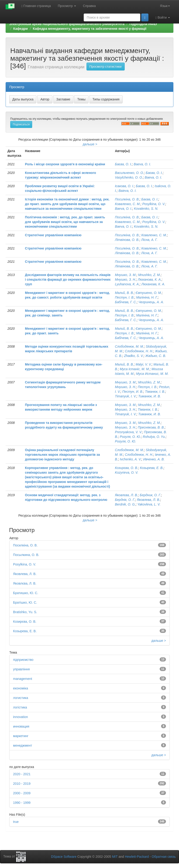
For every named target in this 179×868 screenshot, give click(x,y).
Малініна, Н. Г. (147, 297)
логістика (20, 707)
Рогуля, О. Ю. (130, 437)
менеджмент (23, 745)
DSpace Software (64, 857)
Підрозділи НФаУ (143, 24)
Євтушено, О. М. (149, 293)
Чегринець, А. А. (151, 302)
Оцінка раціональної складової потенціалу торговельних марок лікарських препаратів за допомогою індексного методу (62, 455)
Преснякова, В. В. (151, 427)
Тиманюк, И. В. (150, 396)
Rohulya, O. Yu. (154, 437)
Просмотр (67, 6)
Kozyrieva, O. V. (127, 472)
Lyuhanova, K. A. (127, 284)
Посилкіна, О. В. (127, 199)
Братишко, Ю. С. (26, 593)
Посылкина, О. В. (26, 555)
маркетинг (21, 736)
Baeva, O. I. (124, 209)
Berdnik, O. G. (125, 504)
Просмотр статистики (106, 67)
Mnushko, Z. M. (149, 275)
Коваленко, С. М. (128, 204)
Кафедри (21, 29)
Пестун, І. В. (125, 297)
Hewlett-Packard (137, 857)
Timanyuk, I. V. (126, 396)
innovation (21, 717)
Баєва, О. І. (123, 164)
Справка (89, 6)
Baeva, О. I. (142, 164)
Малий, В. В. (124, 293)
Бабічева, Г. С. (126, 302)
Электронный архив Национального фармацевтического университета (67, 24)
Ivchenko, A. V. (131, 459)
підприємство (23, 660)
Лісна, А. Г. (149, 240)
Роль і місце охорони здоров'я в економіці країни (65, 164)
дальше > (90, 144)
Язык (165, 6)
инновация (21, 726)
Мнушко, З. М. (126, 275)
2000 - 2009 (22, 793)
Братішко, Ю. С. (25, 602)
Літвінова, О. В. (127, 240)
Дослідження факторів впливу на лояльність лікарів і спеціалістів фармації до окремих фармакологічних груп (68, 279)
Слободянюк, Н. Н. (139, 351)
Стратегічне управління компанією (53, 235)
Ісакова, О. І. (124, 186)
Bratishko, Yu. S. (25, 612)
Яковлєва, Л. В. (126, 495)
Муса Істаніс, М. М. (135, 369)
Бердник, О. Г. (150, 495)
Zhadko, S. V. (134, 356)
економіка (21, 688)
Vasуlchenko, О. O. (129, 177)
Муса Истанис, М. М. (152, 374)
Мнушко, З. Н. (126, 279)
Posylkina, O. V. (154, 204)
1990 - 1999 (22, 803)
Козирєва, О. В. (126, 468)
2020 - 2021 (22, 774)
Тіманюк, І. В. (155, 392)
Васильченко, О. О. (129, 173)
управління (21, 669)
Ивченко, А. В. (154, 459)
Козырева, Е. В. (152, 468)
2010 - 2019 (22, 784)
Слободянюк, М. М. (129, 346)
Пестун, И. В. (133, 392)
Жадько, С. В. (156, 356)
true (16, 822)
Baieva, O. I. (128, 191)
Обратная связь (164, 857)
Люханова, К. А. (150, 279)
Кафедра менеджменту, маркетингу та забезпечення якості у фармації (90, 29)
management (23, 679)
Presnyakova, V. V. (129, 432)
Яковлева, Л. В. (148, 500)
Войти (163, 18)
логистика (21, 698)
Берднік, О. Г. (125, 500)
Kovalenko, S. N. (146, 209)
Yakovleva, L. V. (149, 504)
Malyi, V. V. (144, 364)
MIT (115, 857)
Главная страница (36, 6)
